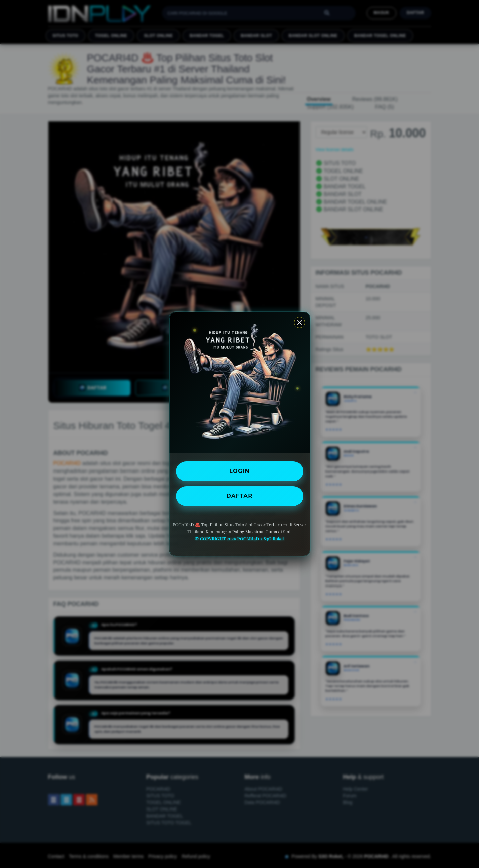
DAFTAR (240, 496)
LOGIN (239, 471)
